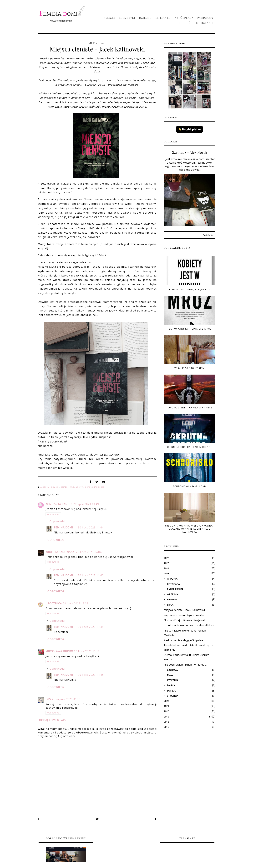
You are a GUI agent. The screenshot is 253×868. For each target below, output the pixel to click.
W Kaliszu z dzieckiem (190, 368)
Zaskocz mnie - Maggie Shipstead (184, 640)
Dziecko (145, 18)
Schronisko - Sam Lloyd (190, 486)
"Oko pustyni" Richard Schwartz (190, 408)
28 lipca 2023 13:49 (86, 504)
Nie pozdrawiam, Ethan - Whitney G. (185, 665)
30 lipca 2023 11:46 (91, 575)
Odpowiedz (53, 514)
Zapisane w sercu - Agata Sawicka (184, 615)
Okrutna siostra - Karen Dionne (190, 447)
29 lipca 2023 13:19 (87, 651)
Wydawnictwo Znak (81, 487)
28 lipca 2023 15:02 (76, 603)
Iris (48, 699)
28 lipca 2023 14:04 (89, 552)
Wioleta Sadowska (60, 552)
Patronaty (205, 18)
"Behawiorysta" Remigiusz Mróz (190, 329)
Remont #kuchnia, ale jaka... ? (190, 289)
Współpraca (184, 18)
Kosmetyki (127, 18)
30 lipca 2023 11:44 (91, 527)
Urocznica (54, 603)
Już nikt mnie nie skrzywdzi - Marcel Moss (189, 625)
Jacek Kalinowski (50, 487)
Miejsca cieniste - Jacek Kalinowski (184, 610)
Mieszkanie (205, 23)
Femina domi (63, 527)
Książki (109, 18)
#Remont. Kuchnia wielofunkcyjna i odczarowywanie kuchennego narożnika (190, 529)
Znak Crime (98, 487)
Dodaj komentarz (53, 720)
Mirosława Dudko (59, 651)
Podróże (186, 23)
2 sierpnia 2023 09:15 (66, 699)
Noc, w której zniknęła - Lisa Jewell (185, 620)
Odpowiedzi (57, 521)
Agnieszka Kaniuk (59, 504)
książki (65, 487)
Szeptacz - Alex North (190, 152)
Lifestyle (163, 18)
